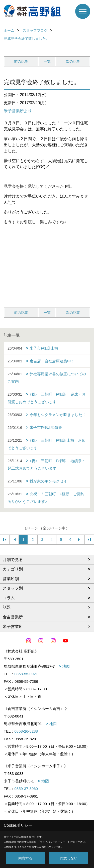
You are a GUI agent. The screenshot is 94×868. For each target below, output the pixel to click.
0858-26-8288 (26, 731)
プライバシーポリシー (52, 842)
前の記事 (21, 61)
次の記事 (73, 61)
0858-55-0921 (26, 674)
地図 (66, 666)
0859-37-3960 (26, 789)
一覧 (47, 61)
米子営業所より (18, 111)
